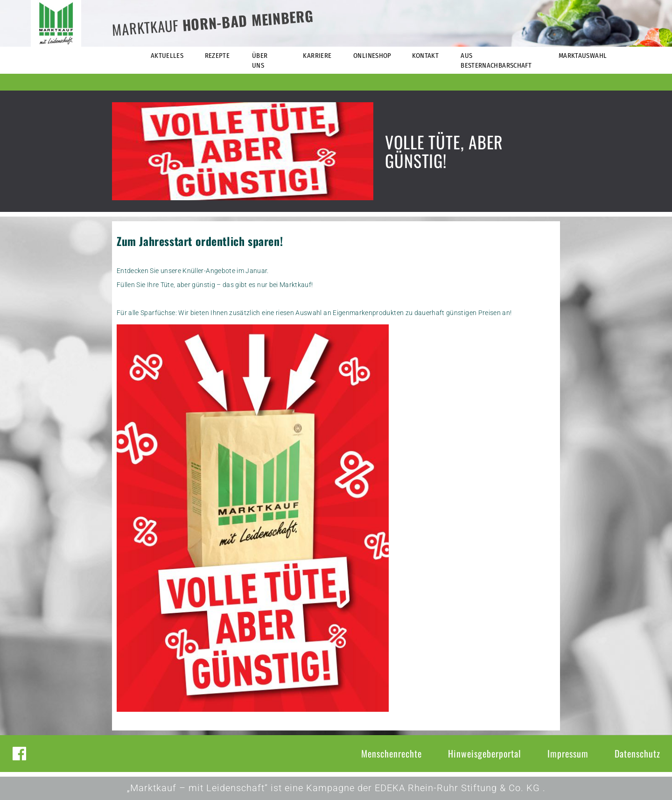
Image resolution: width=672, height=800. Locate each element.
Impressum (568, 753)
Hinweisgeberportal (485, 753)
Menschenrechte (392, 753)
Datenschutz (637, 753)
